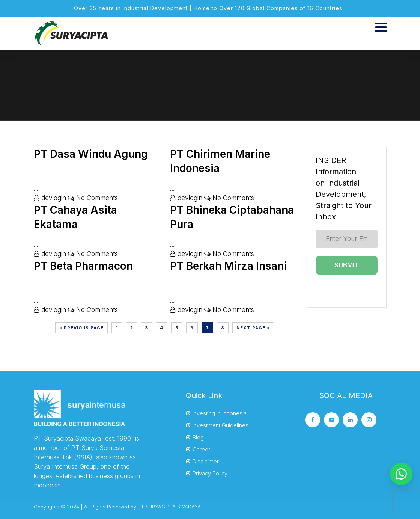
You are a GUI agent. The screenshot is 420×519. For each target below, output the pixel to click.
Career (201, 449)
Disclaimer (206, 461)
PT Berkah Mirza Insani (228, 266)
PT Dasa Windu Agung (91, 154)
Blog (198, 437)
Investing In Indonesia (220, 413)
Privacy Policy (210, 473)
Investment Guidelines (221, 425)
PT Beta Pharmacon (83, 266)
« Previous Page (81, 328)
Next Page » (253, 328)
